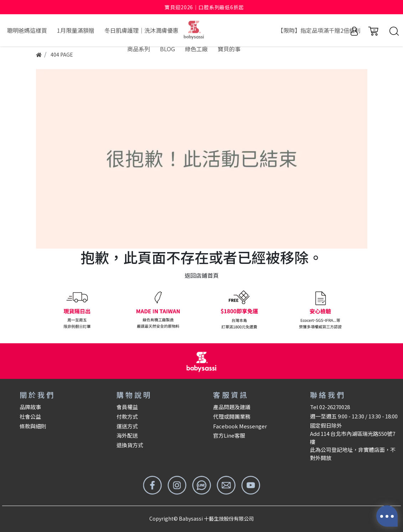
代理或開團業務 (232, 416)
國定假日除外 (326, 425)
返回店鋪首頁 (202, 275)
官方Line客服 (229, 435)
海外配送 (127, 435)
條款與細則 (33, 426)
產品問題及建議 (232, 407)
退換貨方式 (130, 445)
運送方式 (127, 426)
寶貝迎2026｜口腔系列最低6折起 (204, 7)
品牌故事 (30, 407)
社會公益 (30, 416)
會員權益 (127, 407)
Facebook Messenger (240, 426)
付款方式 (127, 416)
